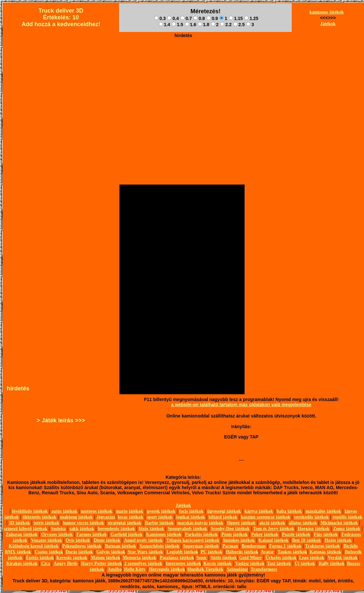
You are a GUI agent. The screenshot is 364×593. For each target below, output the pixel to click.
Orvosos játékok (57, 534)
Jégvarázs (106, 517)
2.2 (226, 25)
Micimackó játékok (339, 523)
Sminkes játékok (239, 540)
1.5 (177, 25)
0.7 (186, 18)
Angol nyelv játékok (143, 540)
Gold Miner (250, 558)
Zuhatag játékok (21, 534)
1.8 (203, 25)
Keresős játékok (72, 558)
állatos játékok (303, 523)
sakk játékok (82, 529)
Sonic (202, 558)
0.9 (212, 18)
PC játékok (212, 552)
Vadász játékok (250, 563)
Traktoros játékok (322, 546)
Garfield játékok (126, 534)
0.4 (173, 18)
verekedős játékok (311, 517)
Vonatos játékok (46, 540)
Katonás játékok (325, 552)
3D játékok (19, 523)
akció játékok (272, 523)
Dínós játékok (107, 540)
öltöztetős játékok (39, 517)
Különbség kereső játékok (34, 546)
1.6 (191, 25)
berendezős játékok (116, 529)
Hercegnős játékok (167, 569)
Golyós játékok (111, 552)
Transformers (264, 569)
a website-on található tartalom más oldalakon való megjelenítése (241, 405)
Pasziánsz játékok (177, 558)
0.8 (199, 18)
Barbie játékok (159, 523)
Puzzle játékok (296, 534)
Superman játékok (201, 546)
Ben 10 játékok (306, 540)
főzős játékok (151, 529)
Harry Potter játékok (102, 563)
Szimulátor (238, 569)
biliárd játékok (223, 517)
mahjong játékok (76, 517)
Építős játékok (40, 558)
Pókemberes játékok (82, 546)
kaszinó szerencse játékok (266, 517)
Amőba (115, 569)
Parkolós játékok (201, 534)
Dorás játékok (79, 552)
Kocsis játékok (217, 563)
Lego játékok (312, 558)
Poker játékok (265, 534)
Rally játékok (332, 563)
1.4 (164, 25)
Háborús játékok (242, 552)
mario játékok (129, 511)
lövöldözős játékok (30, 511)
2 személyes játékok (143, 563)
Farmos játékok (92, 534)
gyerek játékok (161, 511)
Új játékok (305, 563)
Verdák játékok (343, 558)
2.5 (239, 25)
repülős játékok (347, 517)
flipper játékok (241, 523)
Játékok (328, 24)
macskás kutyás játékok (200, 523)
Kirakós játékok (22, 563)
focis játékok (191, 511)
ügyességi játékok (224, 511)
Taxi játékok (279, 563)
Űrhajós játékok (281, 558)
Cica (46, 563)
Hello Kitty (135, 569)
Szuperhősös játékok (160, 546)
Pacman (230, 546)
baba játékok (289, 511)
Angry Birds (66, 563)
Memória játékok (139, 558)
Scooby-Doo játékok (230, 529)
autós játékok (64, 511)
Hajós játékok (338, 540)
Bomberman (254, 546)
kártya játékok (259, 511)
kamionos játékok (327, 12)
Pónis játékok (234, 534)
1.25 (251, 18)
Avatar (267, 552)
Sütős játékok (223, 558)
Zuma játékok (347, 529)
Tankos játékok (292, 552)
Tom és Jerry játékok (274, 529)
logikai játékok (191, 517)
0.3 (160, 18)
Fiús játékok (326, 534)
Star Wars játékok (145, 552)
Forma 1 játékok (286, 546)
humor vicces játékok (83, 523)
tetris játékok (46, 523)
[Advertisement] (183, 86)
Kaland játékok (273, 540)
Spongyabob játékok (188, 529)
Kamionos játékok (164, 534)
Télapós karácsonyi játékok (193, 540)
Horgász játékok (314, 529)
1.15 (236, 18)
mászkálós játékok (323, 511)
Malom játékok (106, 558)
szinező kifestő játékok (26, 529)
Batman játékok (120, 546)
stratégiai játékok (124, 523)
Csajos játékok (49, 552)
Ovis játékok (78, 540)
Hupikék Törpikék (205, 569)
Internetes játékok (183, 563)
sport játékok (160, 517)
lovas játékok (131, 517)
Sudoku (58, 529)
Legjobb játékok (182, 552)
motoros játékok (97, 511)
